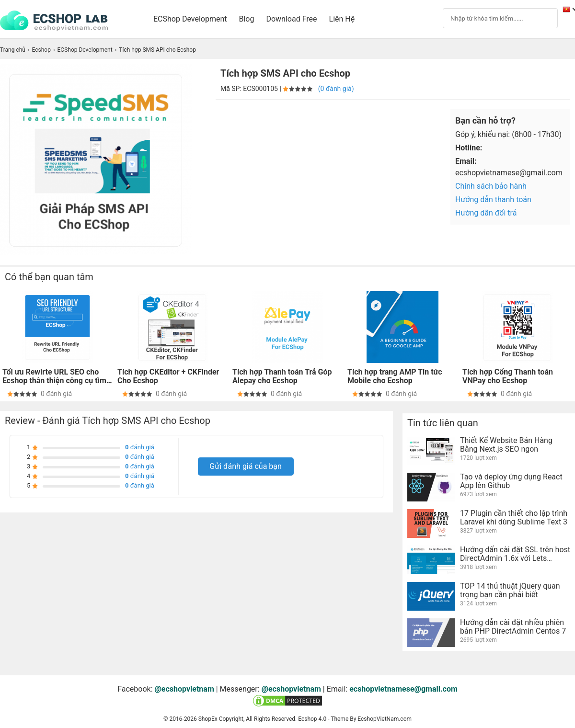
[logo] (59, 21)
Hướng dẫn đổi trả (486, 213)
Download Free (291, 19)
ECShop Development (190, 19)
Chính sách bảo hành (491, 186)
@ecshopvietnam (184, 689)
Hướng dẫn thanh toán (493, 199)
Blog (247, 19)
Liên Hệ (342, 19)
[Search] (491, 17)
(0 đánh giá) (336, 89)
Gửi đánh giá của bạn (245, 466)
